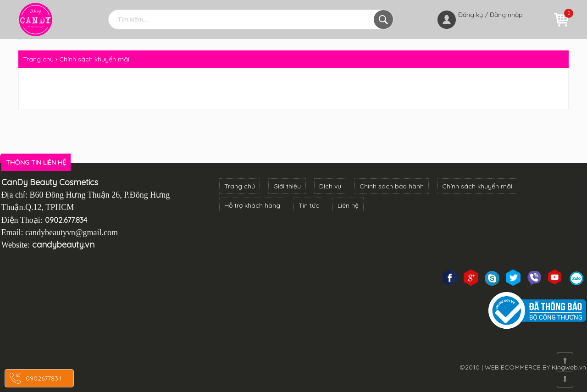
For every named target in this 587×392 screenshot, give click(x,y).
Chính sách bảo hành (392, 186)
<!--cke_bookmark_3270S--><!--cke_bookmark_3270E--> (99, 311)
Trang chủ (240, 186)
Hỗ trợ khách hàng (252, 205)
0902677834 (44, 378)
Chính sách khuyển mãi (477, 186)
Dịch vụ (330, 186)
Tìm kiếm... (383, 19)
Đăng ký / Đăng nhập (490, 15)
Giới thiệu (287, 186)
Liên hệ (348, 205)
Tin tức (309, 205)
